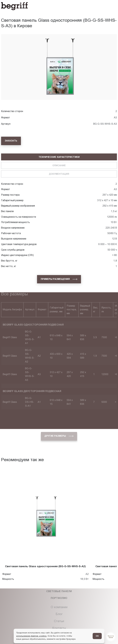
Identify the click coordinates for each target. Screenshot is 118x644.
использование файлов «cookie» (31, 636)
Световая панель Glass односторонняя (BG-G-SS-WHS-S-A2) (45, 566)
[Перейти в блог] (111, 637)
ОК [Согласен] (97, 636)
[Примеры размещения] (59, 279)
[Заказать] (11, 141)
